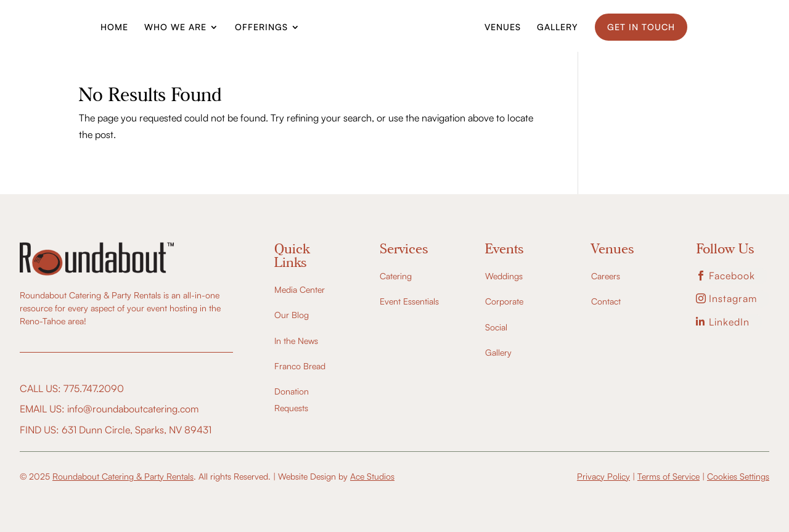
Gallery (557, 27)
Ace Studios (372, 476)
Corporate (504, 301)
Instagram (733, 298)
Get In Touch (641, 27)
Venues (503, 27)
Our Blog (292, 315)
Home (114, 27)
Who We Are (175, 27)
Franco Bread (300, 366)
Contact (606, 301)
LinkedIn (729, 322)
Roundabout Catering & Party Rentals (123, 476)
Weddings (504, 276)
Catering (396, 276)
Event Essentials (409, 301)
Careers (606, 276)
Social (496, 327)
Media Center (300, 289)
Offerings (261, 27)
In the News (296, 341)
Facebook (732, 276)
